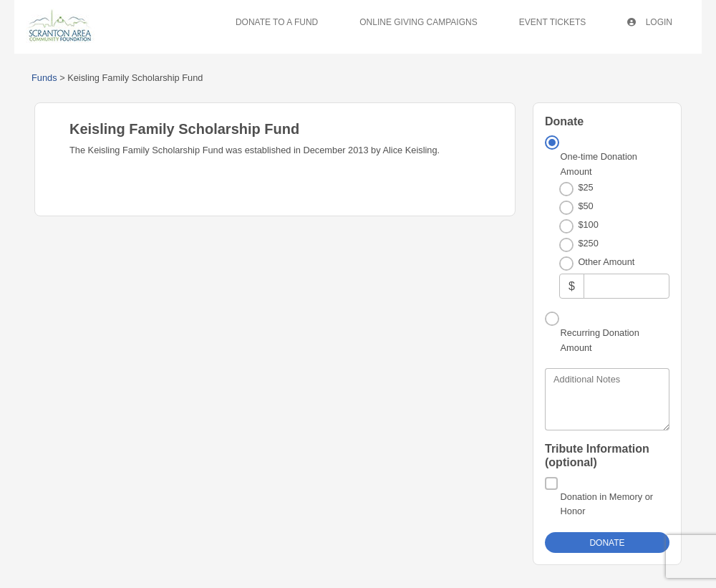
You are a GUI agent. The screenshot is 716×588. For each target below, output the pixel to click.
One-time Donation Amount (599, 164)
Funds (44, 78)
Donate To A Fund (277, 22)
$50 (585, 206)
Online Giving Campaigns (418, 22)
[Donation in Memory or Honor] (551, 483)
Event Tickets (553, 22)
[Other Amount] (626, 286)
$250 (588, 243)
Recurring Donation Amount (600, 340)
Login (650, 22)
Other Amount (606, 262)
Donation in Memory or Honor (607, 504)
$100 (588, 225)
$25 (585, 187)
